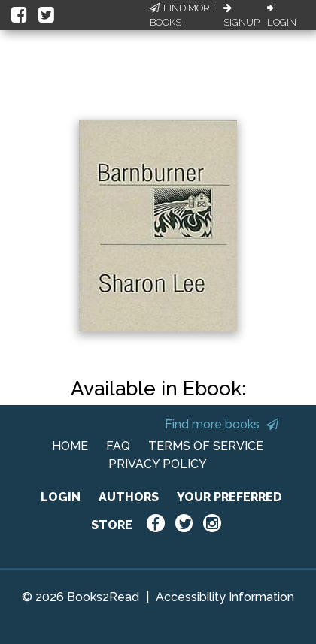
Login (282, 16)
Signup (242, 16)
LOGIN (61, 497)
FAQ (118, 446)
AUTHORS (129, 497)
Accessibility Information (225, 597)
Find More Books (183, 15)
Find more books (222, 424)
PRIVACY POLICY (158, 464)
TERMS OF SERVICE (206, 446)
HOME (70, 446)
